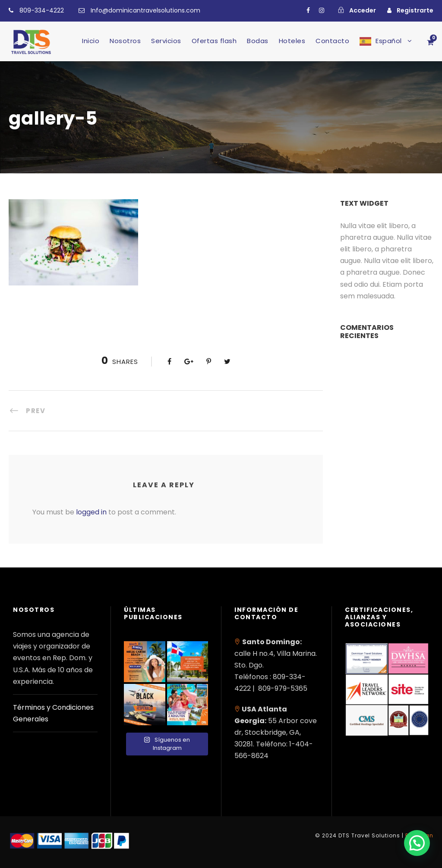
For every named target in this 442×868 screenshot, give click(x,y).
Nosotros (125, 41)
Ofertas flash (214, 41)
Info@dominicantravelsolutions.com (145, 10)
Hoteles (292, 41)
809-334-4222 (42, 10)
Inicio (91, 41)
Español (389, 41)
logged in (91, 512)
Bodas (258, 41)
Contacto (332, 41)
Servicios (166, 41)
